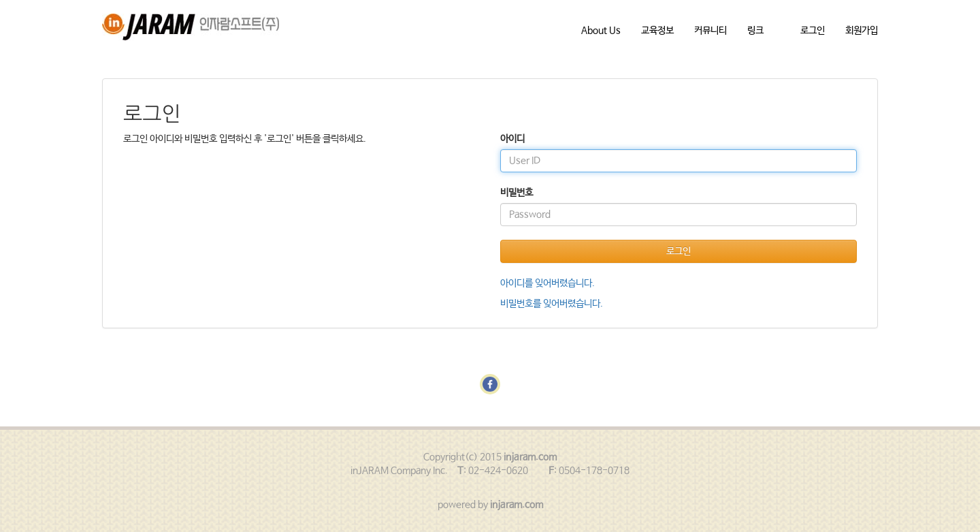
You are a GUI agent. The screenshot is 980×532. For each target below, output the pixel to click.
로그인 (813, 31)
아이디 (512, 139)
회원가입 (862, 31)
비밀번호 (517, 193)
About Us (601, 31)
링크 (755, 31)
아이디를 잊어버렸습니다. (548, 283)
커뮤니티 (710, 31)
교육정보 (657, 31)
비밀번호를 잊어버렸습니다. (552, 304)
